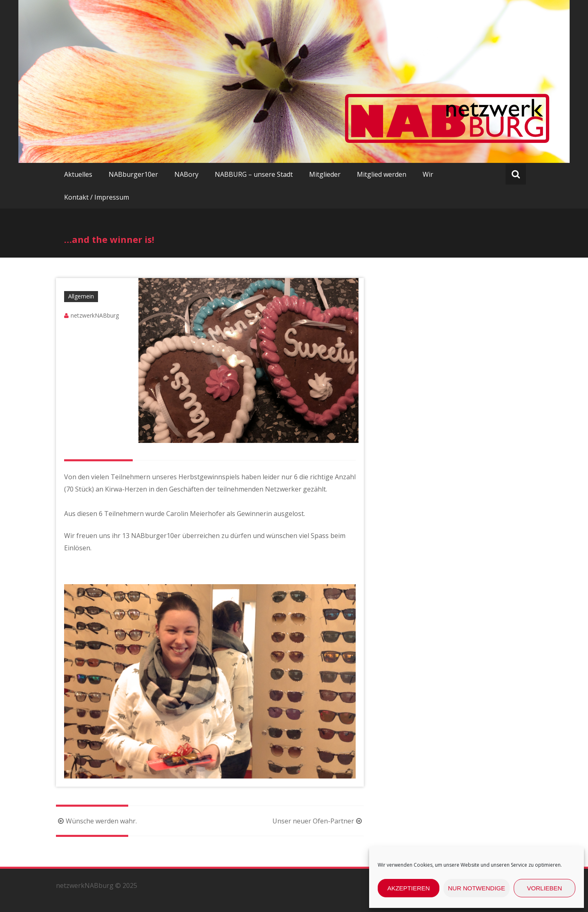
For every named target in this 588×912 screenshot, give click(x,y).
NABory (186, 174)
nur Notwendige (477, 888)
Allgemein (81, 296)
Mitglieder (325, 174)
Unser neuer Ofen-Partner (318, 821)
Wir (428, 174)
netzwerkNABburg (95, 315)
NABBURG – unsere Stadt (254, 174)
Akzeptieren (408, 888)
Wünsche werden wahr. (96, 821)
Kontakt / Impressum (97, 197)
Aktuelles (78, 174)
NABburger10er (133, 174)
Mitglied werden (382, 174)
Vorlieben (545, 888)
